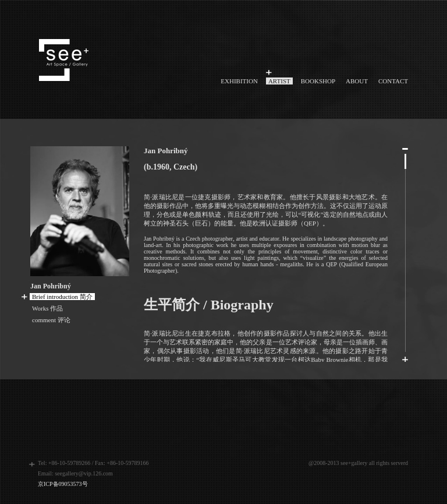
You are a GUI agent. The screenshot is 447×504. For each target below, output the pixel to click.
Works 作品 (47, 308)
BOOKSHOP (318, 81)
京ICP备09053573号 (63, 484)
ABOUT (357, 81)
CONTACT (393, 81)
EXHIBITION (239, 81)
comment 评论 (51, 320)
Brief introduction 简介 (62, 297)
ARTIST (279, 81)
